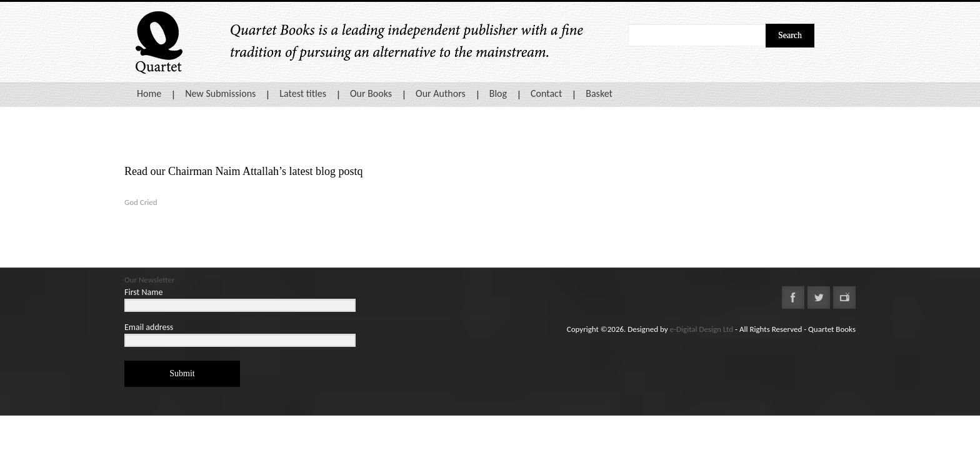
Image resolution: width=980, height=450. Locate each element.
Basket (599, 93)
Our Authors (441, 93)
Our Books (371, 93)
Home (149, 93)
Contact (546, 93)
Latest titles (303, 93)
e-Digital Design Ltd (702, 329)
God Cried (141, 202)
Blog (498, 93)
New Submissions (220, 93)
